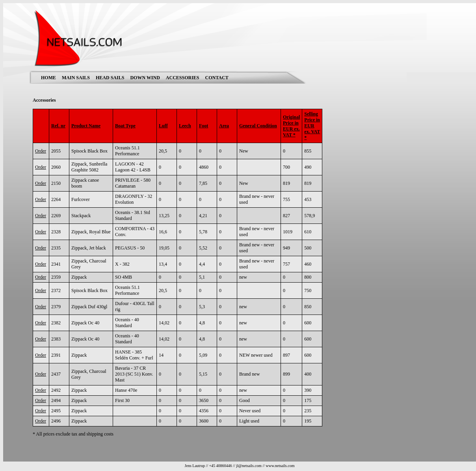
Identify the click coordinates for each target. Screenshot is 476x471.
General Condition (258, 126)
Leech (185, 126)
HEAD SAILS (110, 78)
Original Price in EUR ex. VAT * (291, 126)
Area (224, 126)
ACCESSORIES (183, 78)
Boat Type (125, 126)
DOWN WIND (145, 78)
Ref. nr (58, 126)
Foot (204, 126)
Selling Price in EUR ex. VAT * (312, 126)
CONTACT (217, 78)
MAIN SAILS (76, 78)
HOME (48, 78)
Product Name (86, 126)
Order (41, 151)
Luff (163, 126)
